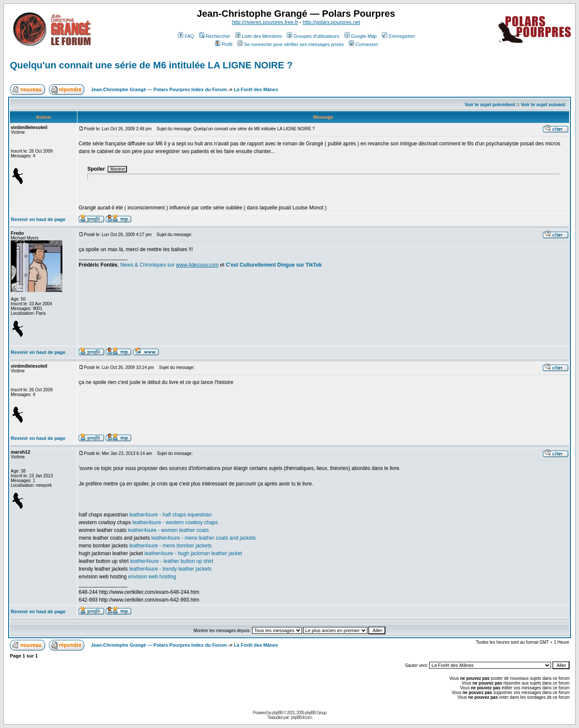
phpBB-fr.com (301, 717)
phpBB (277, 713)
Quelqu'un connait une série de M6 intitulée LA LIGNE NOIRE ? (151, 65)
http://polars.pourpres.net (331, 22)
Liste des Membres (259, 36)
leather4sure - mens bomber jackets (170, 546)
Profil (224, 44)
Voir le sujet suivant (543, 104)
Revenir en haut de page (38, 219)
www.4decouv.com (197, 265)
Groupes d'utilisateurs (313, 36)
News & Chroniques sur (148, 265)
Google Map (361, 36)
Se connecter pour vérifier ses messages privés (291, 44)
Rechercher (215, 36)
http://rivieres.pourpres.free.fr (265, 22)
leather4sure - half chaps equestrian (170, 515)
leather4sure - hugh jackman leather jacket (193, 553)
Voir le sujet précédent (490, 104)
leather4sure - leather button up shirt (171, 561)
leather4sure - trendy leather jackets (170, 569)
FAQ (186, 36)
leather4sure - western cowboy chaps (175, 522)
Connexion (363, 44)
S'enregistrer (399, 36)
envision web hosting (152, 577)
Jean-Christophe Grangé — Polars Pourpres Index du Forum (159, 89)
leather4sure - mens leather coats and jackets (204, 538)
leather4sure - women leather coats (168, 530)
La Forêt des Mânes (256, 89)
